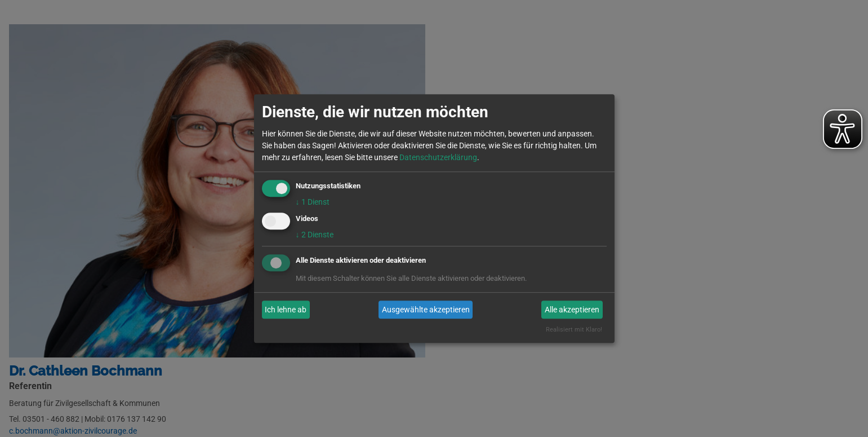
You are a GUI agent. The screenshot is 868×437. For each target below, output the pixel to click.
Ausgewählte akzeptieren (426, 310)
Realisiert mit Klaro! (574, 330)
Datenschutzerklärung (438, 157)
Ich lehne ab (286, 310)
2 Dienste (315, 235)
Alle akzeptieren (572, 310)
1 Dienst (313, 202)
